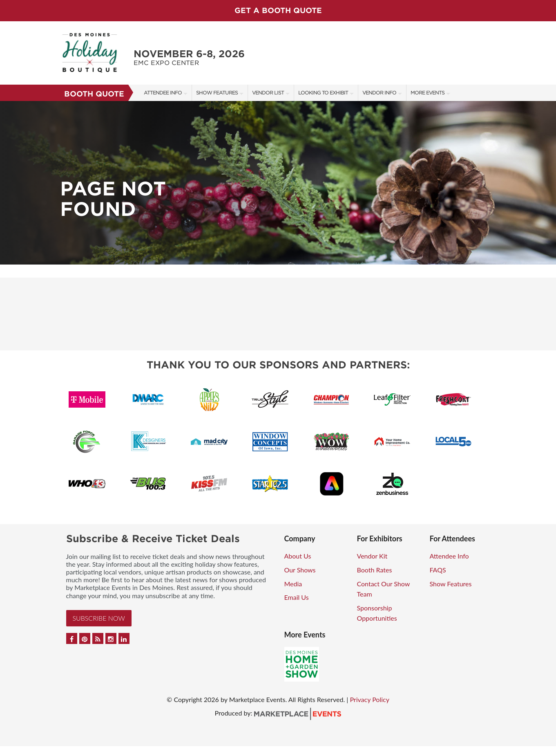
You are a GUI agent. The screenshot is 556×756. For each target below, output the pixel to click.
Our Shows (300, 570)
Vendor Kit (372, 556)
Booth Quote (94, 94)
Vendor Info (379, 93)
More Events (428, 93)
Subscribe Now (99, 618)
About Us (298, 556)
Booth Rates (375, 570)
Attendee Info (163, 93)
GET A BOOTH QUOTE (278, 10)
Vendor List (268, 93)
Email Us (297, 597)
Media (293, 584)
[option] (278, 183)
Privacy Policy (370, 699)
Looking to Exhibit (323, 93)
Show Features (217, 93)
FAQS (438, 570)
